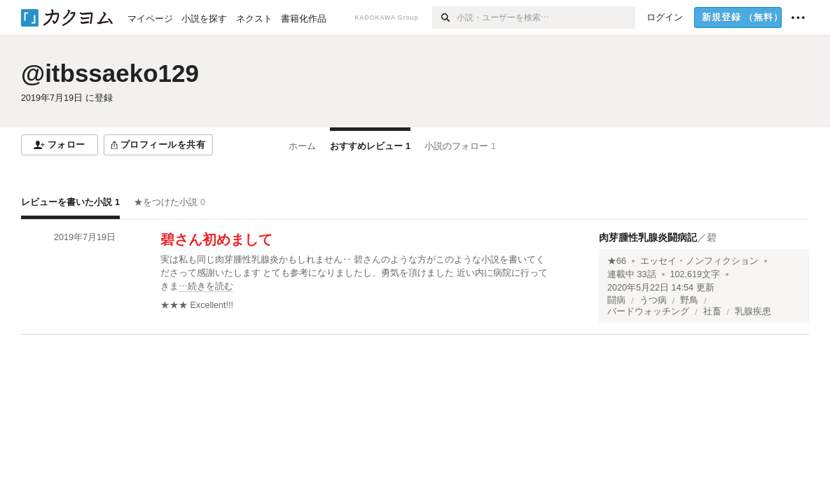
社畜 (712, 311)
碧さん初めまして (216, 239)
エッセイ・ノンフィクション (699, 261)
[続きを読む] (357, 273)
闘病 (616, 300)
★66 (617, 261)
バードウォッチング (648, 311)
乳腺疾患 (753, 311)
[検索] (444, 17)
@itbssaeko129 (110, 73)
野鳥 (689, 300)
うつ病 (653, 300)
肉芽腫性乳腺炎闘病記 (648, 237)
